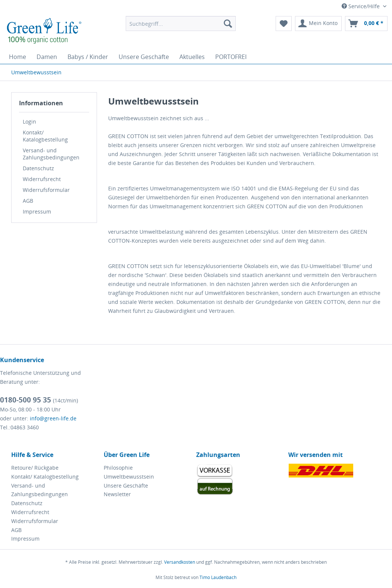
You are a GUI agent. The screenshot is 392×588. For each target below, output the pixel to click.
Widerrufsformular (46, 190)
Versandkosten (180, 562)
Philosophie (118, 468)
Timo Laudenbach (218, 577)
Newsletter (117, 494)
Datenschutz (38, 168)
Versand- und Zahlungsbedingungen (51, 154)
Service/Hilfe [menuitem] (361, 6)
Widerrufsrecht (42, 179)
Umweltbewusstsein (129, 477)
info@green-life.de (53, 418)
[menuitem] (181, 24)
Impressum (37, 211)
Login (29, 122)
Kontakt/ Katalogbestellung (45, 136)
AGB (28, 201)
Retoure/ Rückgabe (35, 468)
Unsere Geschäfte (126, 486)
